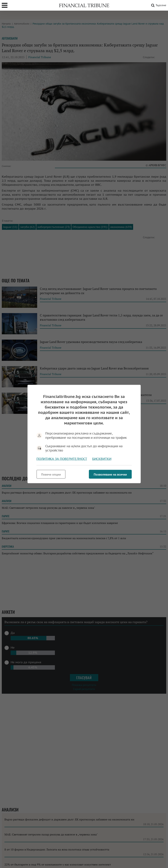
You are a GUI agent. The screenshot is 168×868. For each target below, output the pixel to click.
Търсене (158, 5)
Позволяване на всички (110, 475)
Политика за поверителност (62, 459)
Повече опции (51, 475)
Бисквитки (102, 459)
